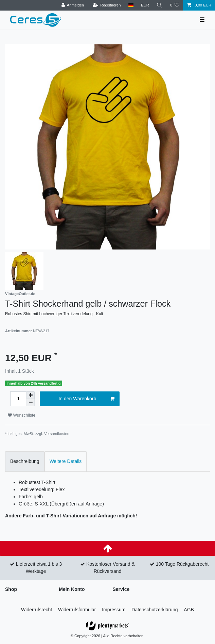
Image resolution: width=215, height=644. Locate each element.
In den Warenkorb (86, 399)
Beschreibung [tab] (25, 461)
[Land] (131, 5)
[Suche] (160, 5)
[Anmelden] (73, 5)
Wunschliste (22, 415)
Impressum (114, 610)
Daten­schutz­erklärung (155, 610)
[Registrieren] (106, 5)
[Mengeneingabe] (18, 399)
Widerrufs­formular (77, 610)
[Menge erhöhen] (31, 395)
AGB (189, 610)
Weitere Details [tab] (66, 461)
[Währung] (145, 5)
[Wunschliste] (175, 5)
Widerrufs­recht (37, 610)
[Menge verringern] (31, 403)
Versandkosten (57, 434)
